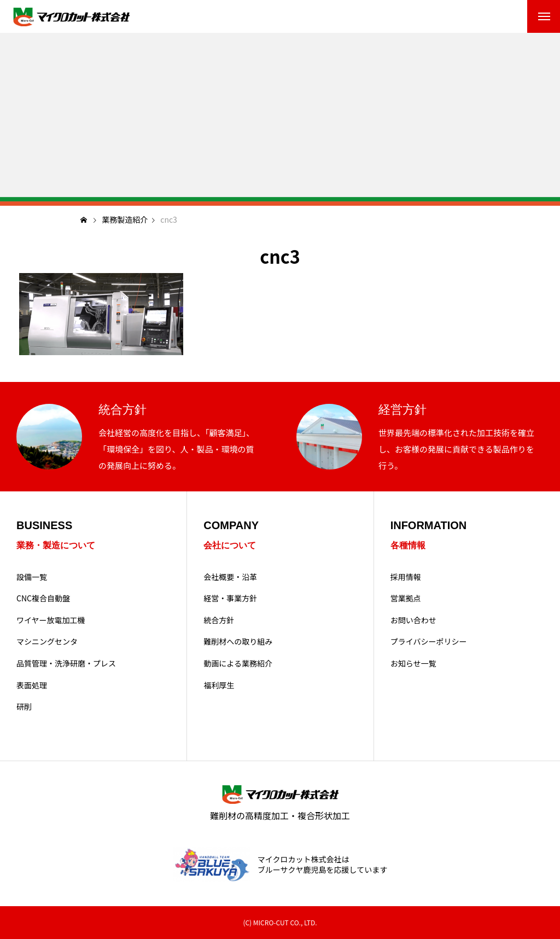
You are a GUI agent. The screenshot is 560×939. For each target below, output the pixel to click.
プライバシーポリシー (429, 642)
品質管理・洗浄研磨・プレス (66, 663)
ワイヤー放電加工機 (51, 620)
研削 (24, 707)
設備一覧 (32, 577)
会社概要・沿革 (230, 577)
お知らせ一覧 (413, 663)
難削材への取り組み (238, 642)
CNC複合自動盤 (43, 598)
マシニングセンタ (47, 642)
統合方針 (219, 620)
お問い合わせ (413, 620)
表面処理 (32, 685)
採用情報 (406, 577)
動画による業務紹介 (238, 663)
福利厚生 (219, 685)
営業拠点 (406, 598)
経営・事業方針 (230, 598)
